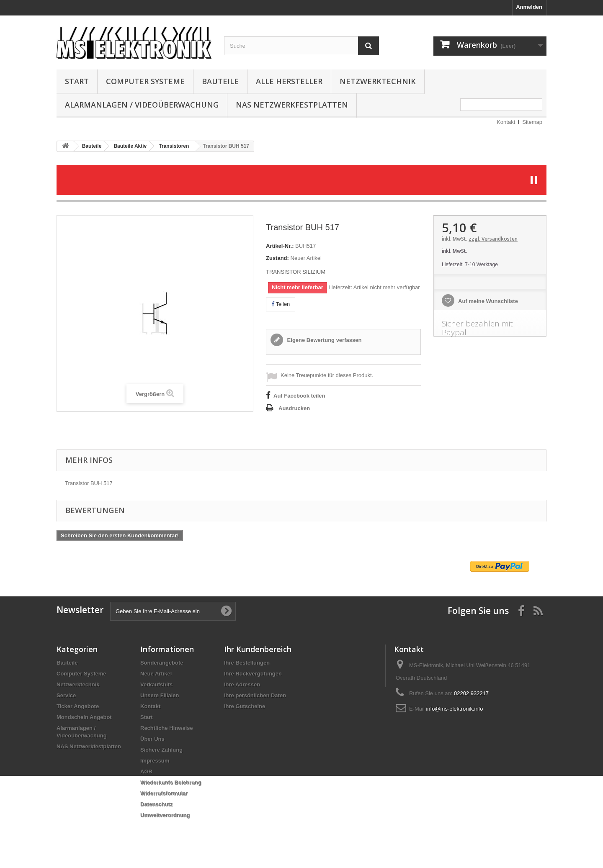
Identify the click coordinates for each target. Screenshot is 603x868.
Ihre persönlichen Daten (255, 695)
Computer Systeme (145, 81)
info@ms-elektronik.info (454, 709)
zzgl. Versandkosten (493, 239)
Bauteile (220, 81)
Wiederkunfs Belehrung (171, 782)
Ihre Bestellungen (247, 663)
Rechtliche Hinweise (167, 728)
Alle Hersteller (289, 81)
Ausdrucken (294, 408)
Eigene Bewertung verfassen (323, 340)
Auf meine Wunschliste (487, 301)
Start (77, 81)
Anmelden (529, 7)
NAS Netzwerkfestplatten (292, 105)
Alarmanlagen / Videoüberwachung (142, 105)
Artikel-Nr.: (280, 246)
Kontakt (506, 122)
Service (66, 695)
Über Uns (152, 739)
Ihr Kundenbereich (258, 649)
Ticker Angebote (78, 706)
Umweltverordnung (165, 815)
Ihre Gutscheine (245, 706)
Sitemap (532, 122)
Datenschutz (156, 804)
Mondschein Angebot (84, 717)
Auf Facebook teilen (299, 396)
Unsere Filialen (160, 695)
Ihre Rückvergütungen (253, 674)
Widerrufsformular (164, 793)
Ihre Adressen (242, 684)
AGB (146, 772)
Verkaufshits (156, 684)
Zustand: (277, 258)
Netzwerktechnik (378, 81)
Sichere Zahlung (161, 750)
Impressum (155, 761)
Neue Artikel (156, 674)
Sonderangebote (162, 663)
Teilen (281, 304)
